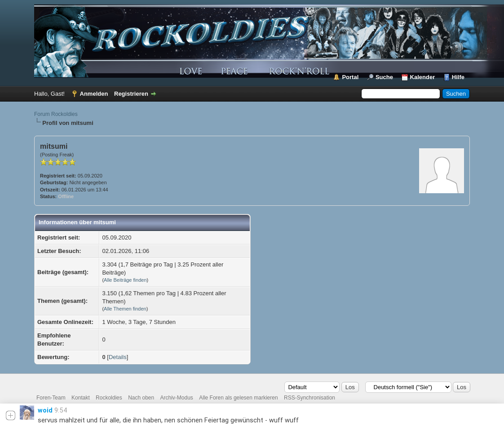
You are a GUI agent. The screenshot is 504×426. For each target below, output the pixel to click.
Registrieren (131, 94)
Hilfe (458, 77)
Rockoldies (109, 398)
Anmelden (94, 94)
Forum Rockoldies (56, 114)
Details (118, 357)
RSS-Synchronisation (309, 398)
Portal (350, 77)
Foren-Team (51, 398)
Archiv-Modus (177, 398)
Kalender (423, 77)
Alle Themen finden (125, 309)
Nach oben (141, 398)
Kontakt (81, 398)
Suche (384, 77)
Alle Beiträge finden (125, 280)
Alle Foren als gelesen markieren (238, 398)
